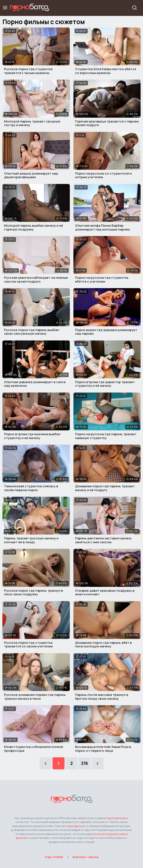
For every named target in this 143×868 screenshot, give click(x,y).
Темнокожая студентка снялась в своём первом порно (31, 488)
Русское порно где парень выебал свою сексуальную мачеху (32, 332)
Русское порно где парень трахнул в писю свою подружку (34, 592)
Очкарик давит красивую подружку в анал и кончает (105, 592)
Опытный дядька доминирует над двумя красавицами (31, 175)
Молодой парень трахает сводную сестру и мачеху (32, 123)
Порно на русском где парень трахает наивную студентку (106, 436)
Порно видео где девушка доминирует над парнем (106, 332)
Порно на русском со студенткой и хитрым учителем (103, 175)
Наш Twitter (54, 857)
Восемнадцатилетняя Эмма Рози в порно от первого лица (103, 749)
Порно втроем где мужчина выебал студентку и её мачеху (32, 436)
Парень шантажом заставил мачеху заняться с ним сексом (103, 540)
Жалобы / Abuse (85, 857)
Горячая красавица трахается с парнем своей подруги (107, 123)
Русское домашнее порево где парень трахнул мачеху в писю (35, 697)
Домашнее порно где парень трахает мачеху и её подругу (105, 488)
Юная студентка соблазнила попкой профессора (34, 749)
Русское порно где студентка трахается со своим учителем (28, 644)
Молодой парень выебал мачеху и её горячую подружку (34, 227)
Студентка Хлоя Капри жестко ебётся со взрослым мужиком (106, 71)
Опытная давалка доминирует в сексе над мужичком (35, 384)
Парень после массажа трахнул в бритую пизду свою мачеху (102, 697)
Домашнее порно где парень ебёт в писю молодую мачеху (104, 644)
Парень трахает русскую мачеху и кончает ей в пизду (31, 540)
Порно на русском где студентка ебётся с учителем (102, 279)
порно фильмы (116, 818)
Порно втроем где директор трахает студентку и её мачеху (105, 384)
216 (84, 763)
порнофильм (75, 826)
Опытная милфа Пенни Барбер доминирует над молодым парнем (102, 227)
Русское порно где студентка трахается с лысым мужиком (28, 71)
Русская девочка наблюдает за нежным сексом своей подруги (36, 279)
